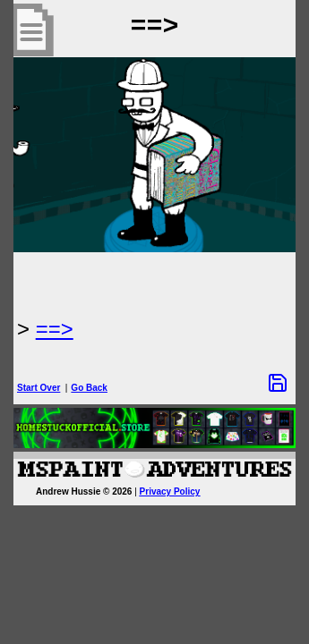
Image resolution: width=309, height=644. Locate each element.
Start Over (39, 388)
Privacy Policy (170, 491)
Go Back (89, 388)
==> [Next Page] (55, 329)
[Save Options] (278, 383)
